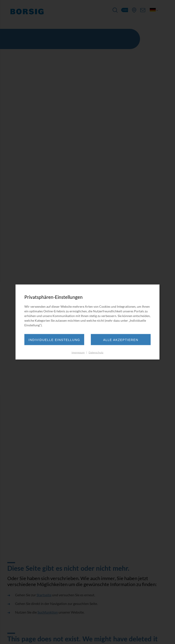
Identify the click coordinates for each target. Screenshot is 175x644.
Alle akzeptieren (121, 340)
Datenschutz (96, 352)
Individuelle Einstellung (54, 340)
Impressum (78, 352)
